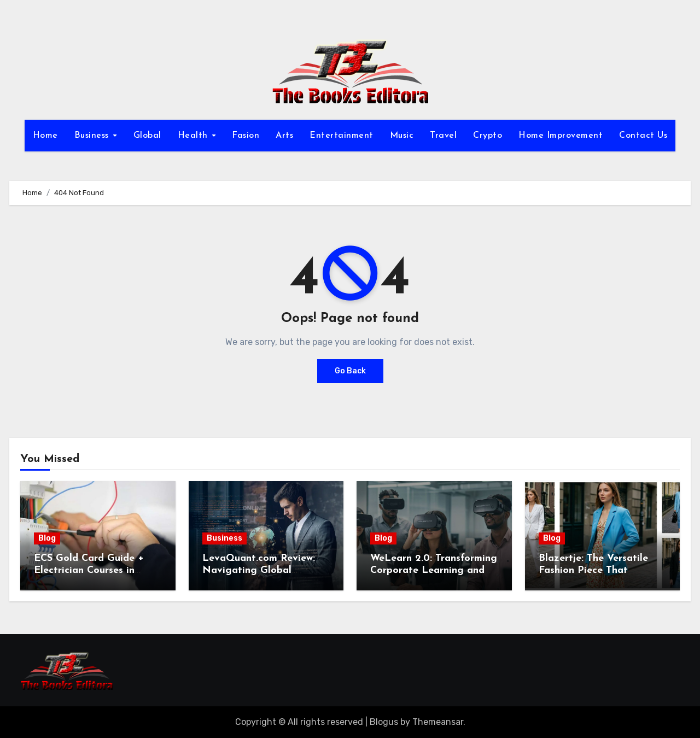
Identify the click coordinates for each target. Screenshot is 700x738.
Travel (443, 136)
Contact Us (643, 136)
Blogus (384, 722)
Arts (284, 136)
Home (45, 136)
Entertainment (342, 136)
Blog (47, 538)
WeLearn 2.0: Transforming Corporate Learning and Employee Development (434, 570)
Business (93, 136)
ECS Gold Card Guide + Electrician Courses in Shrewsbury (89, 570)
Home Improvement (561, 136)
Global (147, 136)
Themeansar (438, 722)
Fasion (246, 136)
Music (402, 136)
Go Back (350, 371)
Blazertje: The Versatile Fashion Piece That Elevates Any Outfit (593, 570)
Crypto (488, 136)
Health (194, 136)
